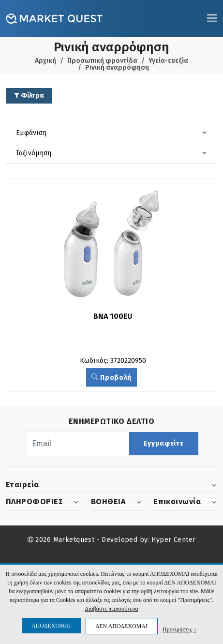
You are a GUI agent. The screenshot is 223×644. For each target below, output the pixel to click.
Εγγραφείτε (164, 443)
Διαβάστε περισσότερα (111, 609)
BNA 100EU (113, 316)
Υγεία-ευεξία (168, 61)
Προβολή (111, 378)
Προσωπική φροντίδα (102, 61)
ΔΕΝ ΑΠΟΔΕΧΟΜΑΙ (122, 626)
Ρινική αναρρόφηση (117, 67)
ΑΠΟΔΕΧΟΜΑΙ (51, 626)
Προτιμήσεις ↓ (179, 629)
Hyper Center (173, 540)
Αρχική (45, 61)
